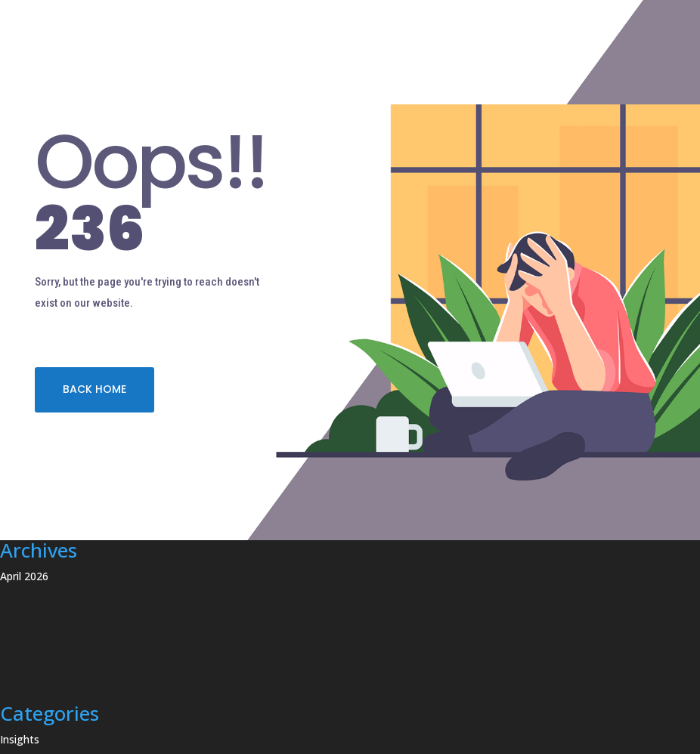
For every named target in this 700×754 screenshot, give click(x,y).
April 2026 (24, 576)
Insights (20, 739)
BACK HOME (94, 389)
